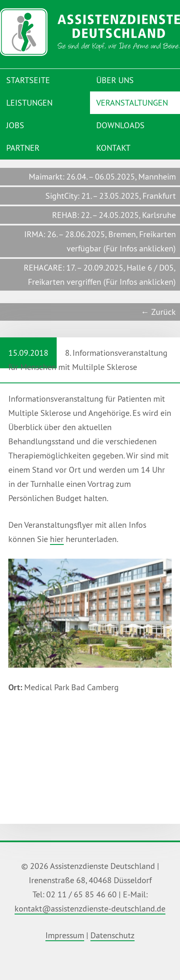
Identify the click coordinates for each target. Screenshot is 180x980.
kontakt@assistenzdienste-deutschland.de (90, 908)
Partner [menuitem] (23, 148)
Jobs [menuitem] (15, 125)
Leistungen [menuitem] (29, 103)
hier (57, 539)
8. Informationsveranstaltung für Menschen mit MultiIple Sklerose (84, 355)
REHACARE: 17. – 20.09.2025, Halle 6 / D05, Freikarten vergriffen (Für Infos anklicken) (100, 275)
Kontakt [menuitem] (113, 148)
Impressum (65, 935)
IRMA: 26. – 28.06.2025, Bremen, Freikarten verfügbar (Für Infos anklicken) (100, 241)
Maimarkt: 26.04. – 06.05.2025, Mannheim (102, 176)
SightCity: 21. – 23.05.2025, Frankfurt (111, 196)
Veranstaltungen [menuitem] (132, 103)
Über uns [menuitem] (115, 80)
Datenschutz (112, 935)
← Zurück (158, 312)
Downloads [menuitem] (120, 125)
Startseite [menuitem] (28, 80)
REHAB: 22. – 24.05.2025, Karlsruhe (114, 215)
